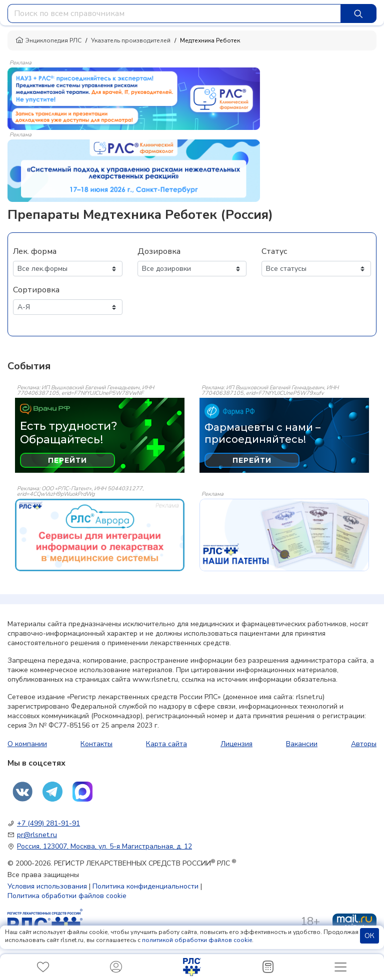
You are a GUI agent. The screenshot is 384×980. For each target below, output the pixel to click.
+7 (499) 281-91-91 (48, 823)
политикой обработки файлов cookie (197, 940)
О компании (27, 744)
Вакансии (302, 744)
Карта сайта (166, 744)
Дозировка (159, 251)
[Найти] (358, 13)
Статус (274, 251)
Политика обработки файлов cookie (67, 896)
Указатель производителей (131, 40)
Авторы (364, 744)
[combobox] (174, 13)
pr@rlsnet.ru (37, 835)
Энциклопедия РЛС (48, 40)
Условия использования (47, 886)
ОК (369, 936)
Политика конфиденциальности (145, 886)
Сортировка (36, 290)
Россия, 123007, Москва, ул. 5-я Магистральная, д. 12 (104, 846)
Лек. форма (35, 251)
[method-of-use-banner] (134, 98)
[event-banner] (100, 535)
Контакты (96, 744)
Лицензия (236, 744)
